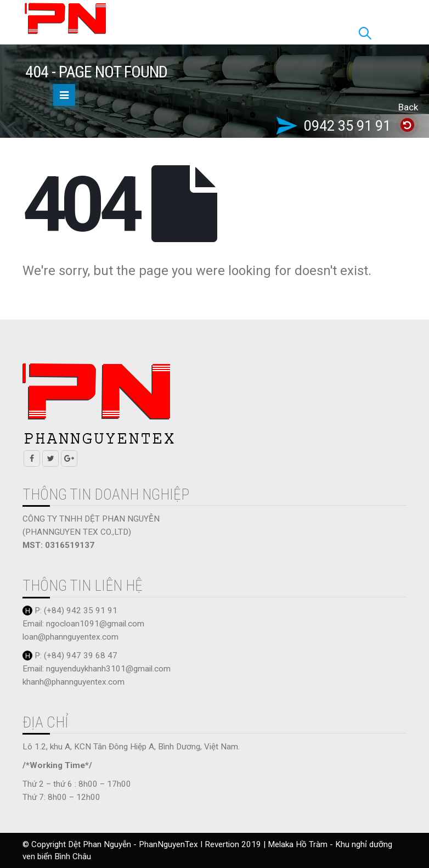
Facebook (32, 458)
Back (408, 107)
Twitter (50, 458)
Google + (69, 458)
